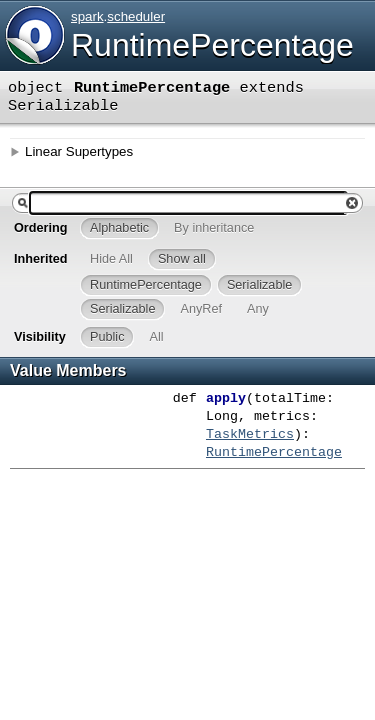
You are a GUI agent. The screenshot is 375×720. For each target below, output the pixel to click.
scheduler (136, 16)
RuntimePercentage (212, 45)
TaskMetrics (250, 435)
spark (87, 16)
